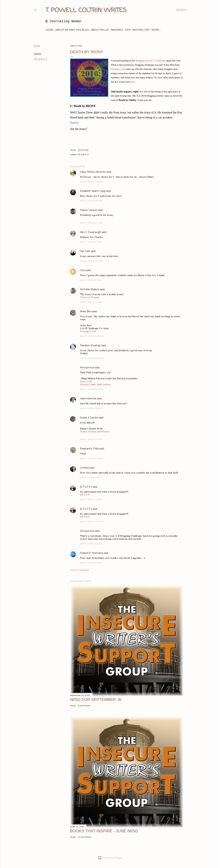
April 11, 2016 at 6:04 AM (92, 223)
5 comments (84, 705)
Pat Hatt (85, 251)
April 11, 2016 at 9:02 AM (92, 261)
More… (156, 30)
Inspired (117, 30)
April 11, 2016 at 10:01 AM (92, 336)
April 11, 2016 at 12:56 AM (92, 182)
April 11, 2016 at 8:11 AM (91, 242)
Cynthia (84, 468)
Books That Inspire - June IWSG (104, 831)
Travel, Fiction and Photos (95, 432)
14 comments (85, 837)
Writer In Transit (90, 297)
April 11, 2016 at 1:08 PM (91, 408)
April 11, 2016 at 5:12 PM (91, 544)
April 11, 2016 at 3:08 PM (92, 458)
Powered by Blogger (110, 858)
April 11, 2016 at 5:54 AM (91, 201)
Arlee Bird (86, 311)
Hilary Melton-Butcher (93, 172)
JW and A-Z (40, 59)
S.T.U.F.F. (85, 495)
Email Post (83, 150)
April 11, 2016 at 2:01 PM (91, 439)
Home (50, 30)
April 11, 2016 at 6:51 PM (91, 563)
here (133, 82)
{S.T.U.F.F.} (86, 487)
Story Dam (86, 381)
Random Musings (90, 345)
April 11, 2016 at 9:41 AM (91, 302)
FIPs (128, 30)
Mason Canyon (89, 210)
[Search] (181, 10)
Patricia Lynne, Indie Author (96, 384)
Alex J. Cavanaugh (91, 232)
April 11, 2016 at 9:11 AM (91, 280)
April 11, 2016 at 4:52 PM (91, 499)
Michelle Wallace (90, 289)
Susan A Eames (89, 418)
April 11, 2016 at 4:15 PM (91, 477)
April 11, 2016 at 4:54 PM (91, 522)
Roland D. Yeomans (91, 553)
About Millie (100, 30)
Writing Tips (141, 30)
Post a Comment (80, 570)
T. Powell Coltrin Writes (86, 11)
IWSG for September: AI (96, 700)
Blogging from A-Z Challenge (150, 61)
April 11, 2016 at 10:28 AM (92, 358)
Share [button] (37, 46)
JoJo (83, 270)
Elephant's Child (89, 449)
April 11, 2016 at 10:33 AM (92, 389)
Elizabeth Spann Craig (93, 191)
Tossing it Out (118, 69)
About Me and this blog (72, 30)
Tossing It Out (88, 331)
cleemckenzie (88, 398)
